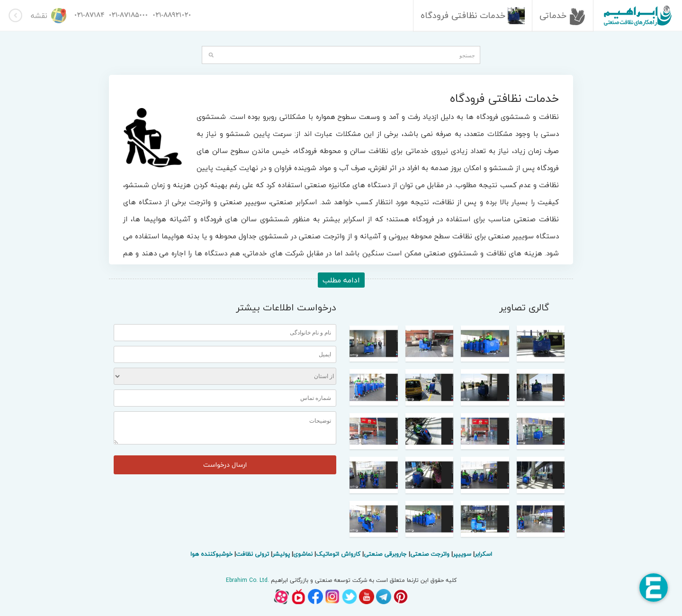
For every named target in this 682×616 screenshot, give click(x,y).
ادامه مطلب (341, 280)
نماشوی (303, 554)
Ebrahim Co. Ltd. (247, 580)
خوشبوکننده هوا (211, 554)
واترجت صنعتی (430, 554)
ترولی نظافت (252, 554)
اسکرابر (483, 554)
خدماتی (564, 16)
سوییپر (462, 554)
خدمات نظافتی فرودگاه (474, 16)
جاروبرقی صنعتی (385, 554)
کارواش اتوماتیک (338, 554)
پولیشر (281, 554)
